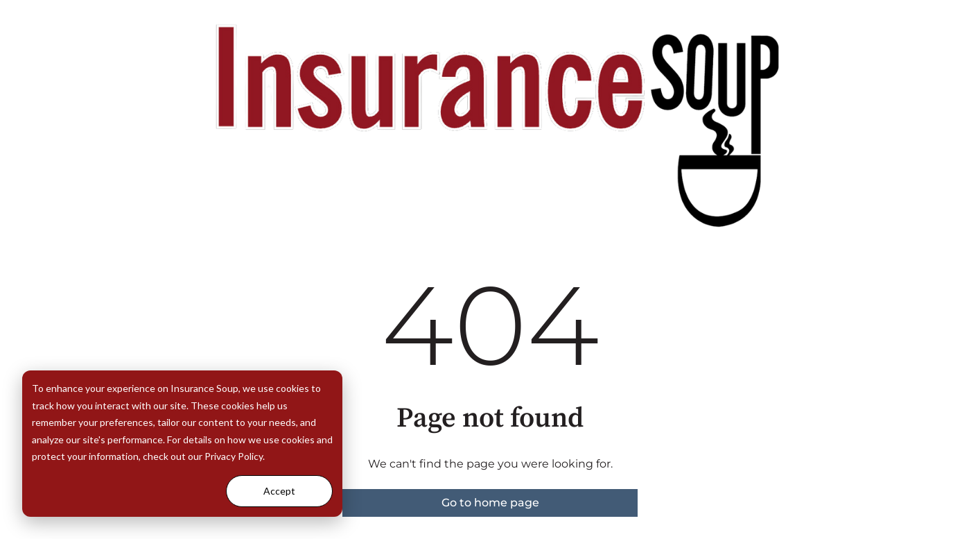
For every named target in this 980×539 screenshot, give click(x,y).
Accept (279, 491)
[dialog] (182, 444)
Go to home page (490, 503)
